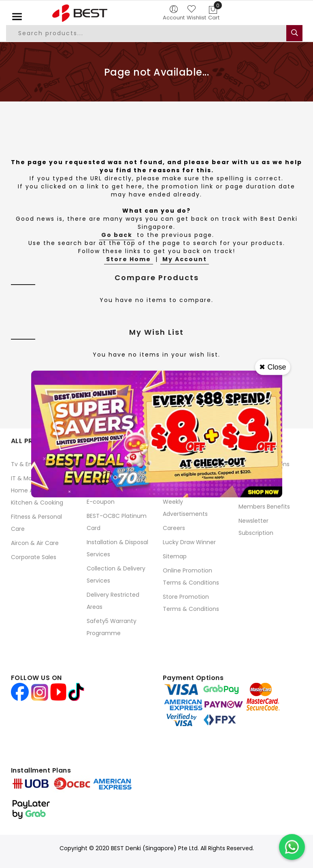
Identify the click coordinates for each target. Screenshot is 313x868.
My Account (185, 259)
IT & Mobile (26, 478)
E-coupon (101, 502)
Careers (174, 528)
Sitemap (175, 556)
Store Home (129, 259)
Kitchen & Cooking (37, 503)
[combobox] (147, 33)
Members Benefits (264, 507)
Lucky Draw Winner (189, 542)
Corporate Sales (34, 557)
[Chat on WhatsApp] (292, 847)
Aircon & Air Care (35, 543)
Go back (117, 235)
